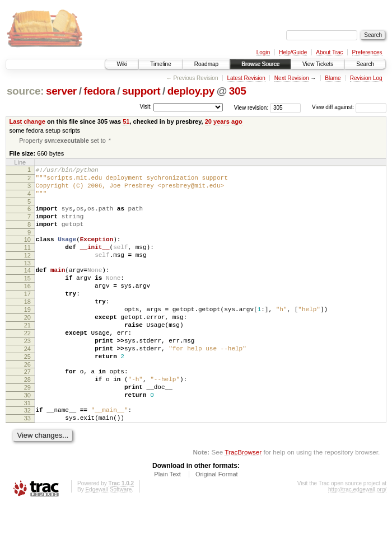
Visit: (146, 107)
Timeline (160, 64)
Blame (333, 78)
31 (27, 448)
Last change (27, 121)
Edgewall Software (108, 538)
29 (27, 429)
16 (27, 307)
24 (27, 383)
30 (27, 438)
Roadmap (206, 64)
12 (27, 271)
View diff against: (349, 107)
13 (27, 281)
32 (27, 455)
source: (25, 91)
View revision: (251, 107)
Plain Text (167, 522)
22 (27, 364)
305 (238, 91)
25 (27, 393)
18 (27, 326)
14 (27, 288)
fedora (99, 91)
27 (27, 410)
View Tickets (318, 64)
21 (27, 355)
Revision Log (366, 78)
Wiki (122, 64)
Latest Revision (246, 78)
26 (27, 402)
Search (365, 64)
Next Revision (292, 78)
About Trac (329, 52)
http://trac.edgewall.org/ (357, 538)
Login (263, 52)
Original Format (217, 522)
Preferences (367, 52)
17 (27, 317)
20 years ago (224, 121)
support (141, 91)
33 (27, 465)
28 (27, 419)
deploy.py (191, 91)
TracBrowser (243, 500)
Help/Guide (293, 52)
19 (27, 336)
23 (27, 374)
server (61, 91)
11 (27, 262)
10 (27, 252)
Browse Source (260, 64)
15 (27, 298)
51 (126, 121)
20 (27, 345)
